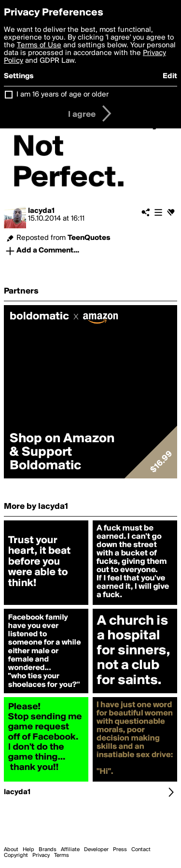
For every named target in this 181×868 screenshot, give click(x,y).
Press (120, 850)
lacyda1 (41, 211)
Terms (62, 855)
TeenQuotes (89, 238)
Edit (170, 76)
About (11, 850)
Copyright (16, 855)
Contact (141, 850)
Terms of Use (39, 45)
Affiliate (70, 850)
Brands (48, 850)
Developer (96, 850)
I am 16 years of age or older (63, 95)
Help (28, 850)
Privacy (41, 855)
